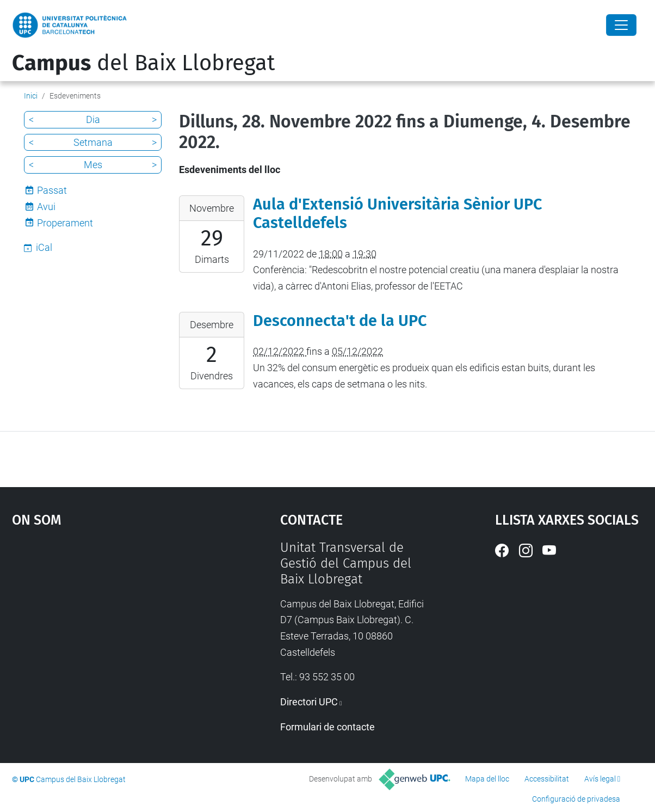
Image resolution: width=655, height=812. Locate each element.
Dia (93, 119)
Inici (31, 96)
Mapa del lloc (487, 779)
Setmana (93, 142)
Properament (65, 223)
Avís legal (600, 779)
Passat (52, 190)
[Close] (621, 25)
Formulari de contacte (327, 727)
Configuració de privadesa (576, 799)
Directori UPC (309, 702)
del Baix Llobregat (143, 63)
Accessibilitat (547, 779)
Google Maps (113, 622)
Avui (46, 207)
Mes (93, 165)
